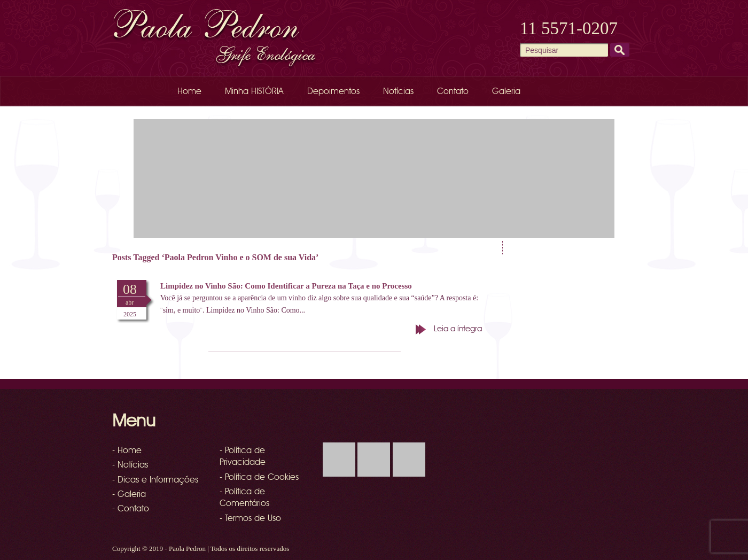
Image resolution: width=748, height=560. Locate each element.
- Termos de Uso (250, 519)
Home (189, 92)
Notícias (398, 92)
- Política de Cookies (259, 478)
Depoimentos (333, 92)
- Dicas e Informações (155, 480)
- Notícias (130, 465)
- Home (127, 451)
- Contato (131, 509)
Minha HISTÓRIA (254, 92)
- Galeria (129, 495)
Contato (453, 92)
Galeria (506, 92)
